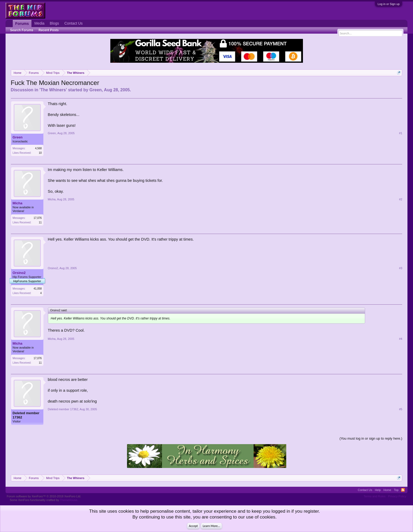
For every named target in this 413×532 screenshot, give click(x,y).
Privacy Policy (397, 496)
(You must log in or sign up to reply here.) (371, 438)
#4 (401, 339)
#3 (401, 268)
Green (96, 90)
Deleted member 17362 (26, 415)
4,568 (38, 148)
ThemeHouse (69, 500)
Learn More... (211, 526)
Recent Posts (49, 30)
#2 (401, 199)
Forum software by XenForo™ (44, 496)
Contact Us (73, 23)
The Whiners (53, 90)
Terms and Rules (375, 496)
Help (378, 490)
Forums (22, 24)
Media (39, 23)
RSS (403, 490)
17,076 (38, 218)
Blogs (54, 23)
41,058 (38, 289)
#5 (401, 409)
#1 (401, 133)
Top (396, 490)
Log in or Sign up (389, 4)
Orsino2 (19, 273)
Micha (18, 203)
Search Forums (22, 30)
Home (387, 490)
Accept (193, 526)
